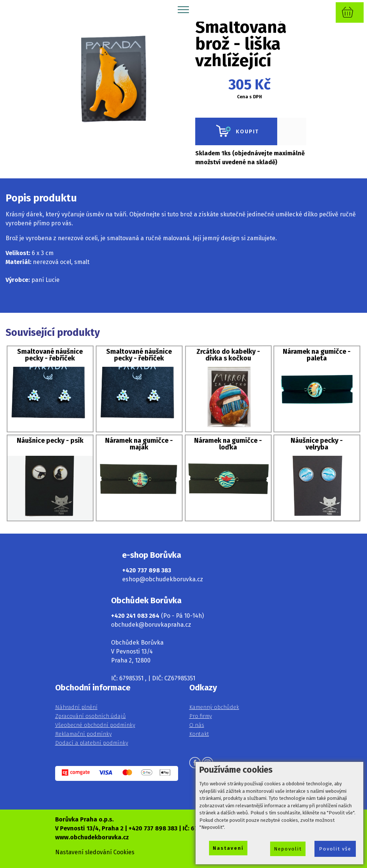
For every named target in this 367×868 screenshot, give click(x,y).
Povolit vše (335, 849)
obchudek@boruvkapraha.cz (151, 625)
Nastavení (228, 848)
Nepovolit (288, 849)
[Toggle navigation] (183, 9)
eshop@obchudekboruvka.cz (163, 579)
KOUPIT (236, 131)
